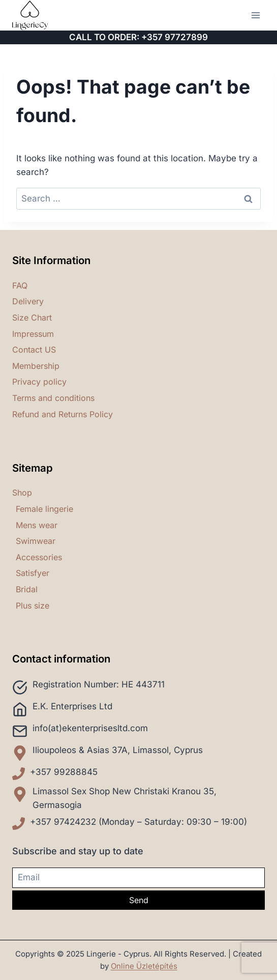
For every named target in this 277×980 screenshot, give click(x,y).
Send (139, 900)
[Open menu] (255, 15)
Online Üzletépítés (144, 966)
